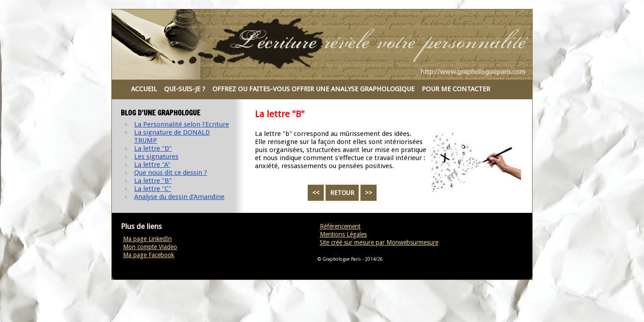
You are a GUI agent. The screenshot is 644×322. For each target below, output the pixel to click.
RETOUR (342, 193)
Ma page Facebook (148, 255)
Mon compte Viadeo (150, 247)
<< (316, 193)
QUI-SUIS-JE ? (185, 89)
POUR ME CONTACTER (456, 89)
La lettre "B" (153, 181)
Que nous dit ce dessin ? (171, 173)
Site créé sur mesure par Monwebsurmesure (379, 242)
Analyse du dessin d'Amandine (179, 197)
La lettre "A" (152, 165)
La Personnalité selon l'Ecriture (182, 124)
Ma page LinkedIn (147, 239)
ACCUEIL (144, 89)
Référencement (340, 226)
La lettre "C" (153, 189)
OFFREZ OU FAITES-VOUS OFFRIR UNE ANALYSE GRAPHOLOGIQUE (314, 89)
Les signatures (156, 157)
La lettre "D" (153, 148)
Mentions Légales (343, 234)
